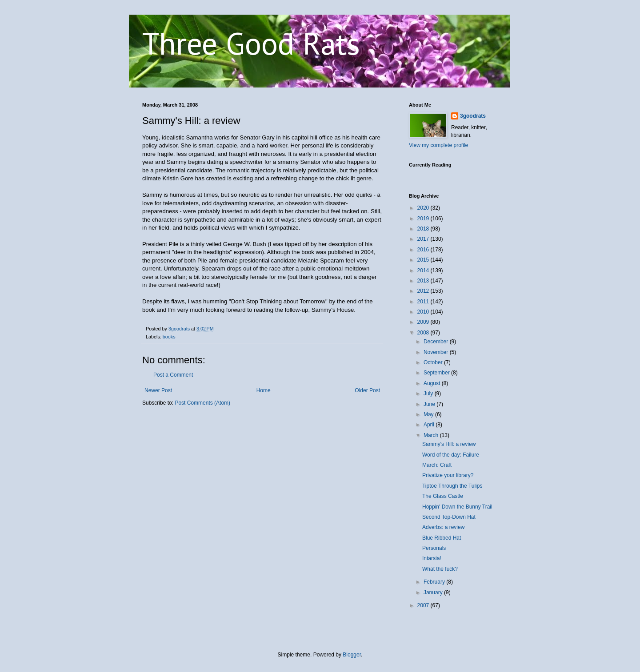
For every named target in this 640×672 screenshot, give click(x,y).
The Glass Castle (443, 496)
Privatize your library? (448, 475)
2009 (424, 322)
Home (264, 390)
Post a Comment (173, 375)
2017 (424, 239)
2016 (424, 250)
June (430, 404)
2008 (424, 333)
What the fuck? (440, 569)
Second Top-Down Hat (449, 517)
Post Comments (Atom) (202, 403)
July (429, 394)
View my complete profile (438, 145)
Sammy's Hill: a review (449, 444)
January (434, 592)
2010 (424, 312)
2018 (424, 229)
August (433, 383)
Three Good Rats (251, 43)
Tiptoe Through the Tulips (452, 486)
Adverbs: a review (443, 527)
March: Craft (437, 465)
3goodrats (473, 116)
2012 (424, 291)
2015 (424, 260)
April (430, 425)
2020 (424, 208)
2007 (424, 605)
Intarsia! (432, 558)
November (437, 352)
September (437, 373)
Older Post (367, 390)
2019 (424, 219)
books (169, 337)
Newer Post (158, 390)
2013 (424, 281)
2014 (424, 270)
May (429, 414)
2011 (424, 302)
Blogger (352, 655)
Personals (434, 548)
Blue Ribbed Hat (442, 538)
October (434, 362)
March (432, 435)
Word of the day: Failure (451, 455)
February (435, 582)
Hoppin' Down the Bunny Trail (457, 507)
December (437, 342)
